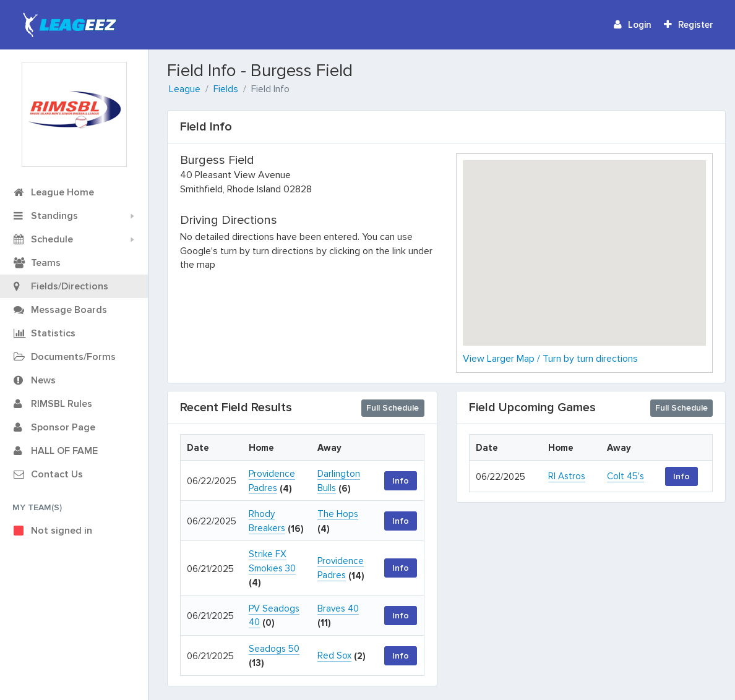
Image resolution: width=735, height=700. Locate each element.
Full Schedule (393, 408)
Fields (226, 89)
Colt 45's (625, 476)
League (185, 89)
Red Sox (334, 655)
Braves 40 (338, 608)
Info (401, 481)
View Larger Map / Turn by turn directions (550, 359)
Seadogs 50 (274, 649)
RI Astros (567, 476)
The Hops (338, 514)
